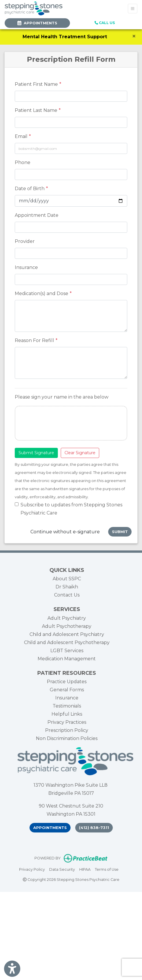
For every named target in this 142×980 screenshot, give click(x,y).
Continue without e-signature (65, 532)
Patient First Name (36, 84)
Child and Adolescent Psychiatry (67, 634)
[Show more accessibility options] (12, 969)
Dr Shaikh (67, 587)
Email (21, 136)
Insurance (26, 267)
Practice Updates (67, 682)
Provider (25, 241)
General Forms (67, 690)
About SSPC (67, 579)
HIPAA (85, 869)
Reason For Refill (34, 340)
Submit (120, 532)
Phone (23, 162)
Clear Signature (80, 453)
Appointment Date (37, 215)
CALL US (105, 23)
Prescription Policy (67, 730)
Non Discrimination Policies (67, 738)
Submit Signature (36, 453)
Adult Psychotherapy (67, 626)
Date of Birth (30, 189)
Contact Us (67, 595)
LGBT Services (67, 651)
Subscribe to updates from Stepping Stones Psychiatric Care (71, 509)
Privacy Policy (32, 869)
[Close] (134, 36)
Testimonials (67, 706)
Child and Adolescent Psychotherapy (67, 642)
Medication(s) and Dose (42, 293)
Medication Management (67, 659)
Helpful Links (67, 714)
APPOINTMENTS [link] (37, 23)
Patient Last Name (36, 110)
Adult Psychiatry (67, 618)
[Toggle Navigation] (133, 9)
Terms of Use (107, 869)
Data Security (62, 869)
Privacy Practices (67, 722)
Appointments (50, 828)
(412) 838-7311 (94, 828)
